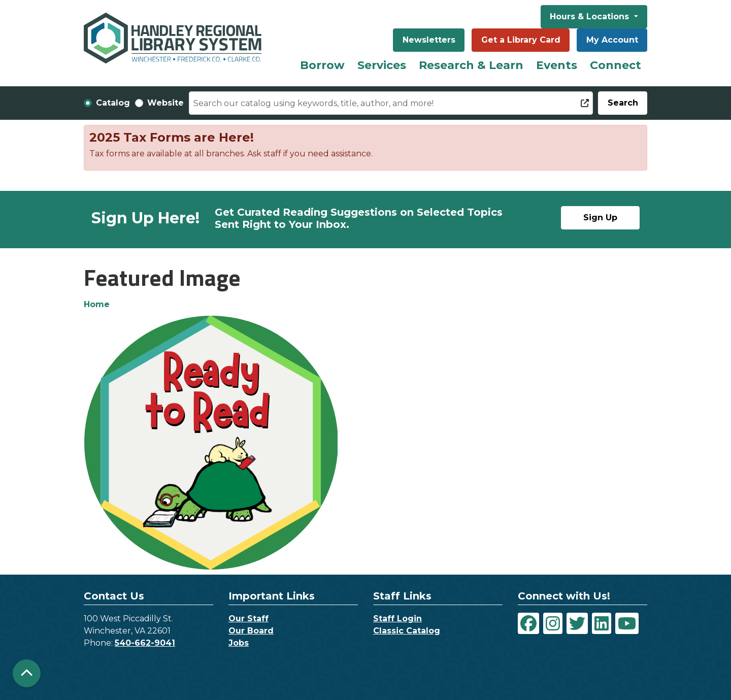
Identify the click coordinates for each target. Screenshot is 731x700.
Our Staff (248, 619)
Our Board (251, 631)
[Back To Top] (27, 673)
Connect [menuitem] (616, 65)
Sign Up (600, 218)
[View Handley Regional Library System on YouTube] (627, 623)
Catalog (113, 103)
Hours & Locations (591, 16)
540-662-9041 (145, 643)
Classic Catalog (407, 631)
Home (97, 304)
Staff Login (397, 619)
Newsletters (429, 40)
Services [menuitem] (382, 65)
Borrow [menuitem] (322, 65)
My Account (612, 40)
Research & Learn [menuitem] (471, 65)
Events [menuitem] (557, 65)
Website (165, 103)
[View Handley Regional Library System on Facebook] (528, 623)
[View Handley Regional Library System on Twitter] (577, 623)
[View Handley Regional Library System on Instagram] (553, 623)
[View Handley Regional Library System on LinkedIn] (602, 623)
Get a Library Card (521, 40)
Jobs (239, 643)
